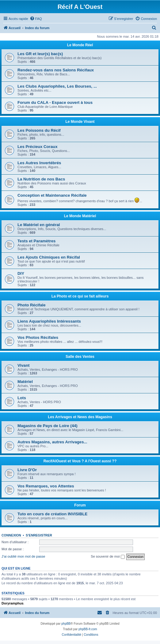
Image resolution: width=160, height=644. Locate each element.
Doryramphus (13, 603)
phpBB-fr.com (88, 629)
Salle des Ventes (80, 357)
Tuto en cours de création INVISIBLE (52, 514)
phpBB (66, 624)
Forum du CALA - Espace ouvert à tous (55, 102)
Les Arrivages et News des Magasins (80, 417)
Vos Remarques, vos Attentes (46, 486)
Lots (22, 398)
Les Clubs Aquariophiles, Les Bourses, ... (57, 86)
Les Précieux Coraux (37, 147)
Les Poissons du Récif (39, 130)
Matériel (25, 382)
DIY (21, 273)
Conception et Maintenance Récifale (52, 195)
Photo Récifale (32, 305)
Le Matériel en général (39, 225)
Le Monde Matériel (80, 216)
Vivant (23, 365)
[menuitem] (36, 19)
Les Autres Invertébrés (39, 163)
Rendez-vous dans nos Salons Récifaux (56, 70)
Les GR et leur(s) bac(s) (40, 54)
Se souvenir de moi (108, 557)
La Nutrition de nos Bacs (41, 179)
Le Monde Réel (80, 45)
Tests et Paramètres (36, 241)
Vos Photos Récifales (38, 337)
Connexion (11, 535)
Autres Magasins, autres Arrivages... (52, 442)
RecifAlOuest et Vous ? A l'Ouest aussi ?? (80, 461)
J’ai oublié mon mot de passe (23, 556)
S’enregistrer (39, 535)
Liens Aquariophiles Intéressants (49, 321)
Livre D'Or (27, 470)
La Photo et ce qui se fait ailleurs (80, 296)
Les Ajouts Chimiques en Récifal (49, 257)
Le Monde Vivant (80, 122)
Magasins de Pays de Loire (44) (48, 426)
